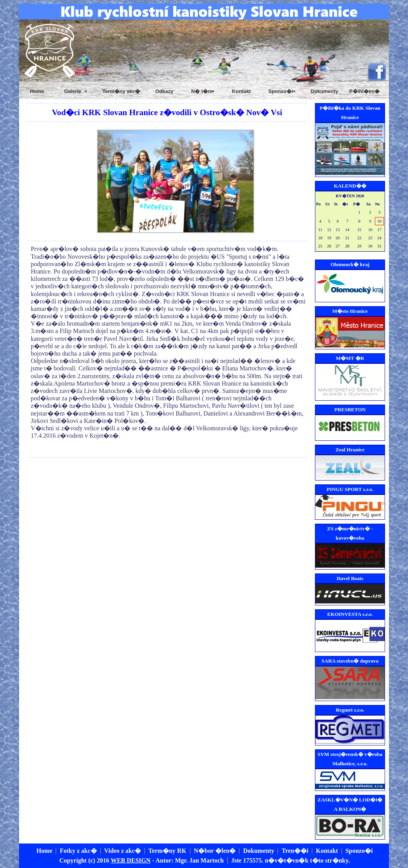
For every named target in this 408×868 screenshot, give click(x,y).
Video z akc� (123, 851)
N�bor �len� (215, 851)
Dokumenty (324, 91)
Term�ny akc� (121, 91)
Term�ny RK (167, 851)
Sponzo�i (359, 851)
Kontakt (241, 91)
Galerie (72, 91)
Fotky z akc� (78, 851)
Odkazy (164, 91)
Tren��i (295, 851)
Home (37, 91)
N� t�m (202, 91)
